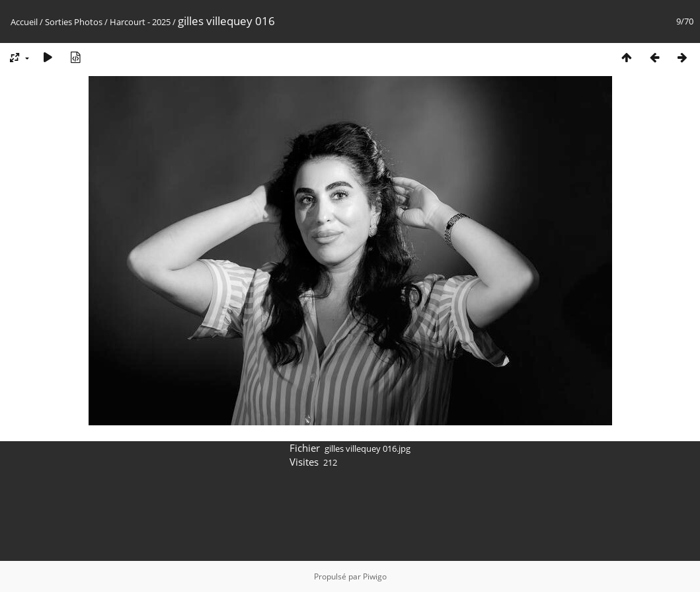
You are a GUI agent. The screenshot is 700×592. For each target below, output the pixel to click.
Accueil (24, 22)
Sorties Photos (74, 22)
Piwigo (375, 576)
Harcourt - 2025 (140, 22)
